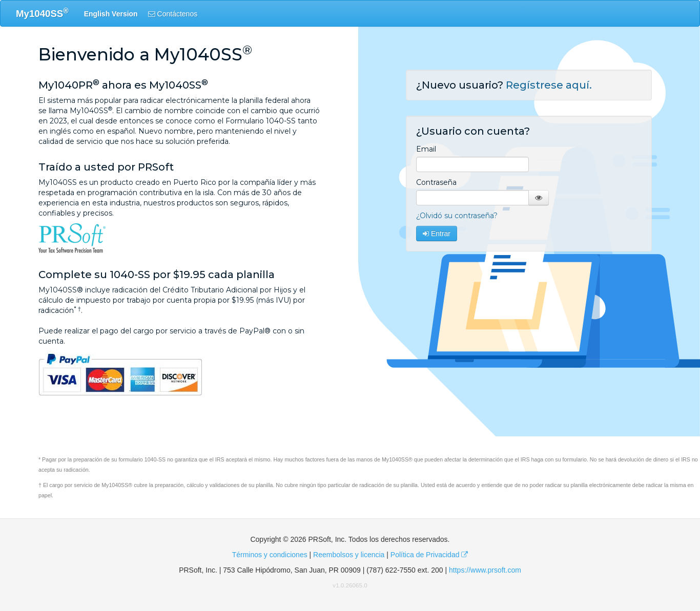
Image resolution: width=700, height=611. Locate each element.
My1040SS (42, 13)
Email (426, 149)
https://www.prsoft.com (485, 570)
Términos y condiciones (270, 555)
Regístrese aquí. (549, 85)
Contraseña (436, 182)
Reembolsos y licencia (349, 555)
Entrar (437, 234)
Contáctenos (173, 14)
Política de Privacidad (429, 555)
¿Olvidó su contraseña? (457, 216)
